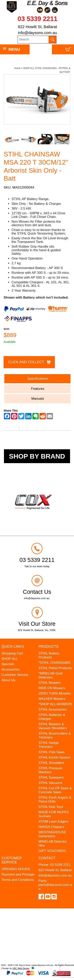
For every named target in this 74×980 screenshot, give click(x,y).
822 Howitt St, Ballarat (37, 27)
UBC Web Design (21, 968)
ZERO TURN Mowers (55, 693)
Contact (47, 858)
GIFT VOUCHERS (52, 851)
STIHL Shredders (51, 763)
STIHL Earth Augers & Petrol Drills (55, 799)
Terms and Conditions (18, 880)
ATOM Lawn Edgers (53, 821)
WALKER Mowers (52, 699)
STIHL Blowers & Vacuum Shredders (53, 726)
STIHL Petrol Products (55, 668)
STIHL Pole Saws (52, 752)
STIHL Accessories (53, 709)
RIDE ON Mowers (52, 688)
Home (17, 68)
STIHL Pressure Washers (50, 770)
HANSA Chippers (51, 827)
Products (48, 647)
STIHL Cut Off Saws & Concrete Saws (55, 790)
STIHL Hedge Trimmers (49, 745)
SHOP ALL (10, 659)
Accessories (11, 669)
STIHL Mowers (50, 683)
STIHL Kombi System (54, 757)
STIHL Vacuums (51, 783)
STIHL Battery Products (49, 655)
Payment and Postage (18, 874)
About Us (8, 680)
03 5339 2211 (37, 19)
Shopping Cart (12, 653)
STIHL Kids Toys (51, 807)
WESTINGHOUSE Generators (52, 834)
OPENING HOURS (16, 869)
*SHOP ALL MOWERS (55, 704)
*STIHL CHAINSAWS (54, 663)
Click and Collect (26, 362)
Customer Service (15, 675)
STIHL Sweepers (51, 777)
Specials (8, 664)
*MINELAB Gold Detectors (51, 675)
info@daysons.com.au (37, 33)
